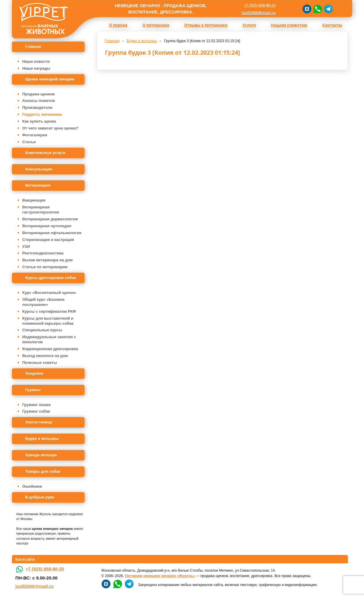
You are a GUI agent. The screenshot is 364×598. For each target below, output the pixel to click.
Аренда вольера (41, 455)
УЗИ (26, 247)
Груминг (33, 390)
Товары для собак (43, 471)
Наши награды (36, 68)
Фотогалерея (35, 135)
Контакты (332, 25)
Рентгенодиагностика (43, 253)
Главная (33, 46)
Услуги (249, 25)
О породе (118, 25)
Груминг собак (36, 411)
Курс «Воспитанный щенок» (49, 293)
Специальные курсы (42, 330)
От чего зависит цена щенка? (50, 128)
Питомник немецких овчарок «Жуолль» (160, 576)
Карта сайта (25, 559)
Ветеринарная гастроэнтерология (41, 210)
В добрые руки (40, 497)
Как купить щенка (39, 121)
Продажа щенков (39, 94)
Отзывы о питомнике (206, 25)
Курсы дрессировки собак (51, 278)
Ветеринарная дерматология (50, 219)
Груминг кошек (37, 405)
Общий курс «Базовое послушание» (44, 302)
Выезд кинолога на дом (45, 356)
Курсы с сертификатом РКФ (49, 311)
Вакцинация (34, 200)
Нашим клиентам (289, 25)
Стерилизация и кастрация (48, 240)
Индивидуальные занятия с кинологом (49, 339)
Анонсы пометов (39, 101)
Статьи (29, 142)
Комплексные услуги (46, 153)
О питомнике (156, 25)
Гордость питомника (42, 114)
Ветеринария (38, 185)
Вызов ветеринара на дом (48, 260)
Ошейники (32, 486)
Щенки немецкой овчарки (50, 79)
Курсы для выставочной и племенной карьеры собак (48, 321)
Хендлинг (35, 373)
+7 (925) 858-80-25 (260, 5)
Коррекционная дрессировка (50, 349)
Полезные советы (40, 363)
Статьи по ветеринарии (45, 267)
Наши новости (36, 61)
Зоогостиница (39, 422)
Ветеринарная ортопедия (47, 226)
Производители (37, 107)
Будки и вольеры (42, 438)
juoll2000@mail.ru (259, 13)
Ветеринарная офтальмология (52, 233)
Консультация (39, 169)
